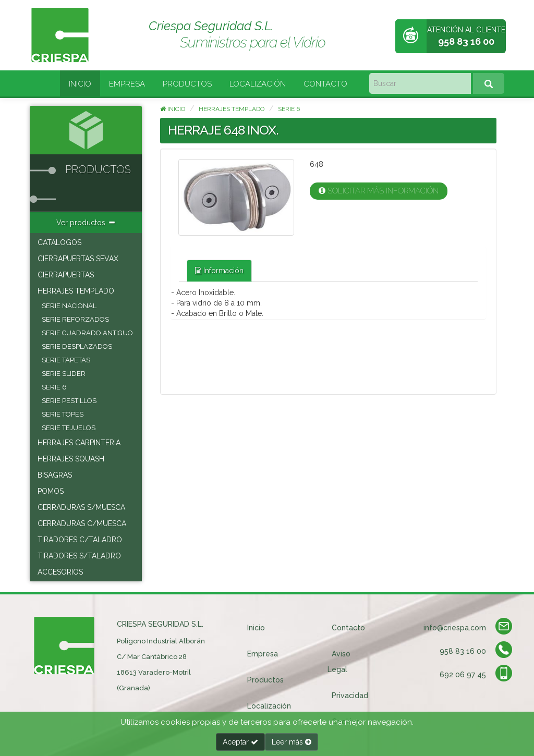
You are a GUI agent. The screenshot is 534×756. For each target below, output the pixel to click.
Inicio (80, 84)
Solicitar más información (379, 191)
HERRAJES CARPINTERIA (79, 443)
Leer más (292, 742)
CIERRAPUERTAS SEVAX (78, 259)
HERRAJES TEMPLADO (76, 291)
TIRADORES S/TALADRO (79, 556)
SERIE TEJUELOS (69, 428)
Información (219, 271)
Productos (187, 84)
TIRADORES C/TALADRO (80, 540)
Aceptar (240, 742)
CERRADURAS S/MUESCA (81, 507)
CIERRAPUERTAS (66, 275)
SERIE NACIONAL (69, 306)
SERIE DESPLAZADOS (77, 346)
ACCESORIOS (60, 572)
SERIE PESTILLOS (69, 401)
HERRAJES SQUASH (71, 459)
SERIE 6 (54, 387)
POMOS (51, 491)
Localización (258, 84)
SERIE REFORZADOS (75, 319)
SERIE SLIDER (64, 374)
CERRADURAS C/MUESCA (82, 523)
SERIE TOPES (63, 414)
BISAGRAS (55, 475)
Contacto (325, 84)
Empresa (127, 84)
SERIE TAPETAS (66, 360)
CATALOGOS (59, 242)
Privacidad (350, 696)
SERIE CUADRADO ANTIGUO (87, 333)
